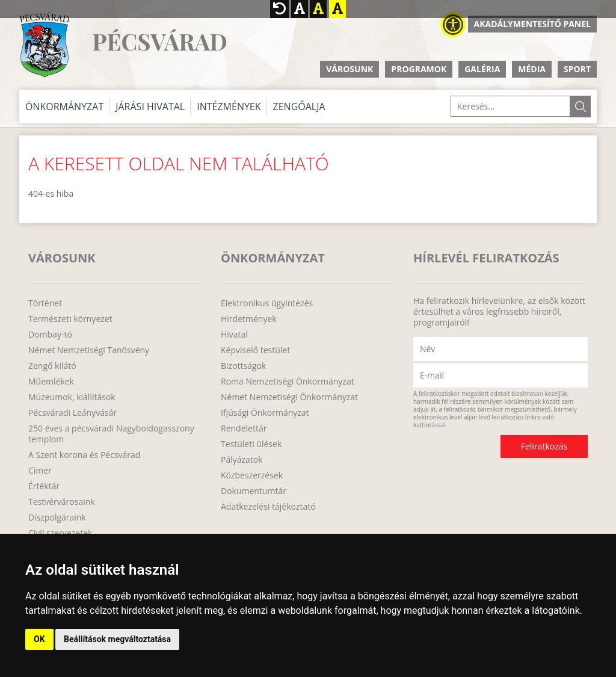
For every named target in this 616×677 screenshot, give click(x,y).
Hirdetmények (249, 319)
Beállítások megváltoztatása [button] (117, 639)
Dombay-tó (50, 335)
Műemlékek (51, 382)
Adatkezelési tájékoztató (268, 507)
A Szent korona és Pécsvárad (84, 455)
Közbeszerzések (252, 475)
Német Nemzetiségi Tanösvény (89, 350)
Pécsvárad (159, 42)
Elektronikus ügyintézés (267, 303)
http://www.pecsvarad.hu (44, 45)
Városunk (350, 69)
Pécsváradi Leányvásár (72, 413)
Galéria (482, 69)
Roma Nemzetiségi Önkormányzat (288, 382)
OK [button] (39, 639)
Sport (577, 69)
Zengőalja (299, 107)
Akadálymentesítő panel (532, 24)
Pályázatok (242, 460)
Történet (45, 303)
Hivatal (234, 335)
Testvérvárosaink (62, 502)
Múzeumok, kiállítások (72, 397)
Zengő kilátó (52, 366)
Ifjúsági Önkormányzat (265, 413)
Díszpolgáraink (57, 518)
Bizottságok (243, 366)
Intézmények (229, 107)
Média (532, 69)
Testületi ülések (251, 444)
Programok (419, 69)
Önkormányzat (64, 107)
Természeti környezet (70, 319)
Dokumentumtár (254, 491)
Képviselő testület (255, 350)
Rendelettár (244, 428)
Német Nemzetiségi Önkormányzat (289, 397)
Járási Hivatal (150, 107)
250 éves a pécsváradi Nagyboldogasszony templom (111, 434)
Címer (40, 471)
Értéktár (44, 486)
